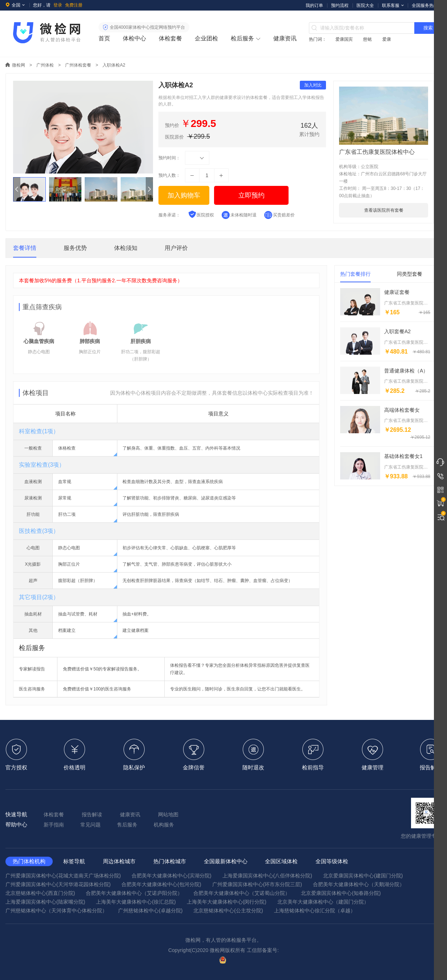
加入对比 (313, 85)
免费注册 (74, 5)
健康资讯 (285, 38)
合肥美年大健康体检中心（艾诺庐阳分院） (134, 893)
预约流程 (340, 5)
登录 (58, 5)
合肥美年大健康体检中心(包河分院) (161, 884)
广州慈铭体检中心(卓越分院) (150, 911)
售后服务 (127, 825)
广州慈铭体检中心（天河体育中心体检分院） (56, 911)
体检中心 (134, 38)
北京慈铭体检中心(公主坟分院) (228, 911)
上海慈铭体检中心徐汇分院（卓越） (315, 911)
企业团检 (206, 38)
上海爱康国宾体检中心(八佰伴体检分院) (267, 876)
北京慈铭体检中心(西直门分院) (40, 893)
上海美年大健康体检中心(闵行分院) (227, 902)
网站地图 (168, 814)
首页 (104, 38)
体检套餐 (170, 38)
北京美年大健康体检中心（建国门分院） (323, 902)
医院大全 (365, 5)
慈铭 (367, 39)
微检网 (19, 65)
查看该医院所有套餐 (384, 210)
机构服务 (164, 825)
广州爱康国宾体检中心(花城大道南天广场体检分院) (63, 876)
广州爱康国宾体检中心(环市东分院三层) (257, 884)
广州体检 (45, 65)
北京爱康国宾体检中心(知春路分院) (341, 893)
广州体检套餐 (78, 65)
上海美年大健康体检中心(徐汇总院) (136, 902)
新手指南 (54, 825)
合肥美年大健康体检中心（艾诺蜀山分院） (242, 893)
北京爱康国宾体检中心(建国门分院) (363, 876)
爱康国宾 (344, 39)
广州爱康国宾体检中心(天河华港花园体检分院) (58, 884)
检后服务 (242, 38)
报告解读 (92, 814)
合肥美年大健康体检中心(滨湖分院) (171, 876)
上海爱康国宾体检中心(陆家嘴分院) (45, 902)
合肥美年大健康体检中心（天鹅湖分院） (359, 884)
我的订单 (314, 5)
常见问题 (90, 825)
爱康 (387, 39)
